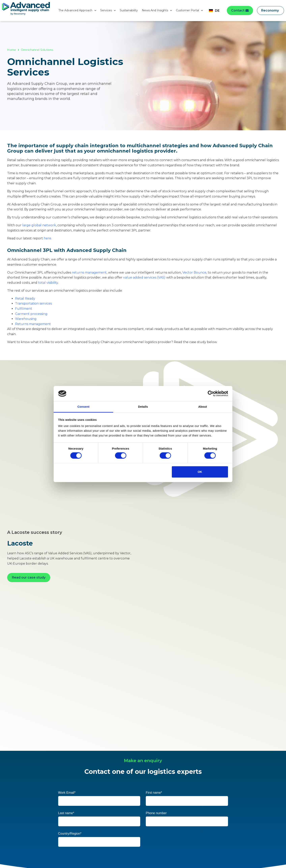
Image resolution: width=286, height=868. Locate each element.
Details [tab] (143, 407)
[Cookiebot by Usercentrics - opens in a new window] (211, 394)
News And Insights (157, 11)
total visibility (48, 283)
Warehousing (26, 319)
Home (12, 50)
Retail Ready (25, 299)
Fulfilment (24, 309)
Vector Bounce (194, 272)
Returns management (33, 324)
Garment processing (31, 314)
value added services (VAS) (144, 277)
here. (48, 238)
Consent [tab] (84, 407)
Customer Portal (189, 11)
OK (200, 472)
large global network (39, 225)
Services (108, 11)
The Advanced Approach (77, 11)
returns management (89, 272)
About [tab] (203, 407)
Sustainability (129, 10)
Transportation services (33, 303)
